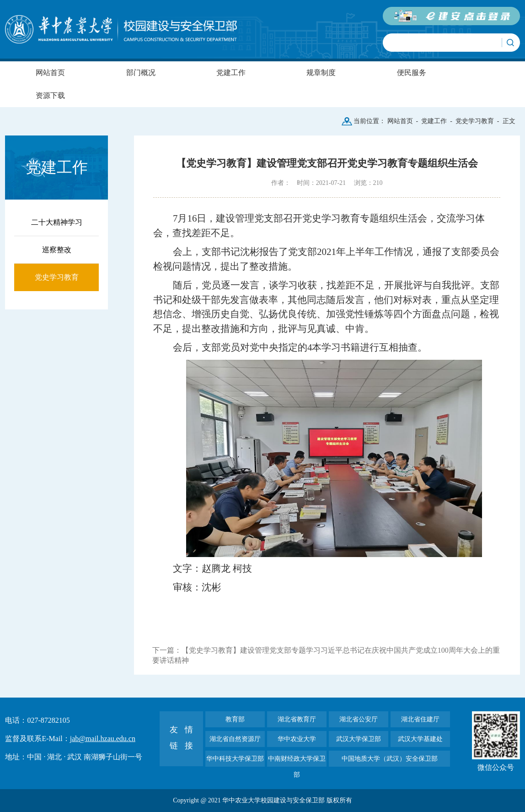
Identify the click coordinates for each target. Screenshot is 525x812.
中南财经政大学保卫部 (297, 761)
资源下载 (50, 95)
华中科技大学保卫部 (235, 759)
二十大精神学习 (57, 222)
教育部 (235, 719)
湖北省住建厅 (420, 719)
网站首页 (50, 73)
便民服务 (412, 73)
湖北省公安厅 (359, 719)
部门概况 (141, 73)
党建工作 (231, 73)
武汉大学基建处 (420, 739)
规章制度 (321, 73)
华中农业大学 (297, 739)
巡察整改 (57, 250)
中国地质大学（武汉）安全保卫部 (390, 759)
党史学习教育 (475, 121)
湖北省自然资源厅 (235, 739)
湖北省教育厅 (297, 719)
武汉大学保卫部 (359, 739)
